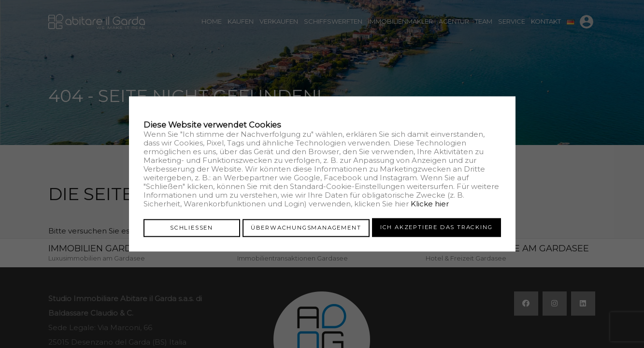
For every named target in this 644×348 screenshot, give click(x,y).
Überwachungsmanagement (306, 227)
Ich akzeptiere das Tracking (436, 227)
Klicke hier (430, 204)
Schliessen (192, 227)
